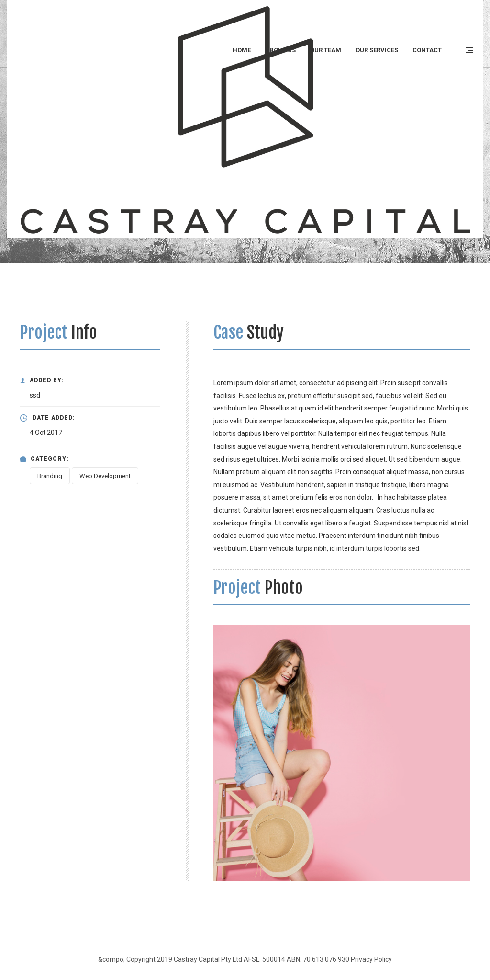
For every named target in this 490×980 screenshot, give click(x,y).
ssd (35, 395)
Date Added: (48, 418)
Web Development (105, 476)
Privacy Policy (371, 959)
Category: (45, 459)
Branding (50, 476)
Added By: (42, 381)
